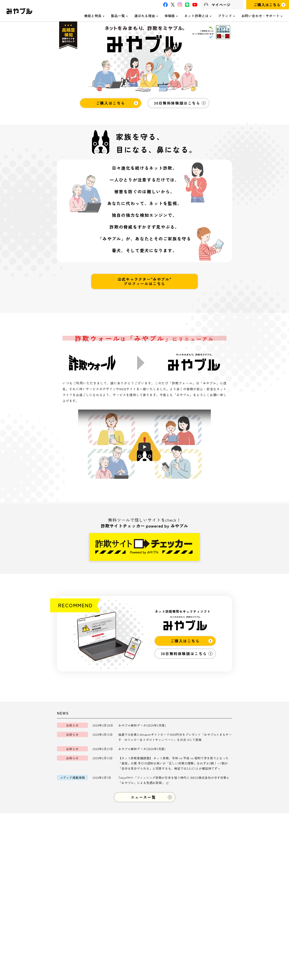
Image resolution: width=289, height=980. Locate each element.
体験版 (170, 16)
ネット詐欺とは (196, 16)
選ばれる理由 (145, 16)
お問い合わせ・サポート (261, 16)
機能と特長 (93, 16)
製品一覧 (118, 16)
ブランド (225, 16)
